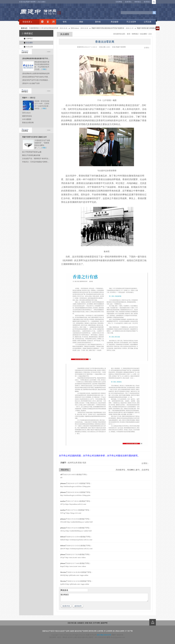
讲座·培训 (89, 623)
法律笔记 (29, 39)
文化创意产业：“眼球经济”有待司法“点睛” (38, 159)
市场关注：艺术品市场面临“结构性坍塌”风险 (38, 162)
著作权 (98, 22)
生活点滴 (29, 47)
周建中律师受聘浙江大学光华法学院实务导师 (43, 28)
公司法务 (148, 22)
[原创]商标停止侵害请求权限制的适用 (36, 74)
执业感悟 (29, 43)
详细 (44, 69)
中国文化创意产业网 (62, 631)
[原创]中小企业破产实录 (31, 83)
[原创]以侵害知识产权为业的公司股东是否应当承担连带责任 (44, 77)
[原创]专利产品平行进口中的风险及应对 (37, 80)
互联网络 (119, 2)
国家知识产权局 (48, 631)
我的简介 (42, 22)
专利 (65, 22)
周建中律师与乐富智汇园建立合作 (34, 137)
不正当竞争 (131, 22)
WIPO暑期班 (27, 119)
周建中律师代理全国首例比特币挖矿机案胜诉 (109, 28)
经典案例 (53, 22)
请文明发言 (104, 597)
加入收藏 (41, 2)
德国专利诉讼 (27, 116)
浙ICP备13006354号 (104, 635)
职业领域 (48, 22)
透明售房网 (92, 631)
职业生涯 (27, 22)
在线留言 (81, 623)
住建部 (72, 631)
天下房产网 (129, 631)
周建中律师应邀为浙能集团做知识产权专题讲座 (155, 28)
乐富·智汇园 (72, 623)
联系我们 (147, 2)
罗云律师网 (108, 631)
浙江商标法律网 (118, 631)
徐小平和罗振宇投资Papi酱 (32, 152)
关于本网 (96, 623)
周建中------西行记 (29, 98)
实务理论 (128, 2)
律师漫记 (138, 2)
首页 (129, 34)
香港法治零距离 (28, 123)
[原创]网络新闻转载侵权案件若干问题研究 (37, 58)
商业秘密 (115, 22)
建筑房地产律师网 (81, 631)
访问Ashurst (76, 28)
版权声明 (104, 623)
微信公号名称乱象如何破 (31, 155)
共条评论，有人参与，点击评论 (132, 470)
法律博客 (100, 631)
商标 (81, 22)
